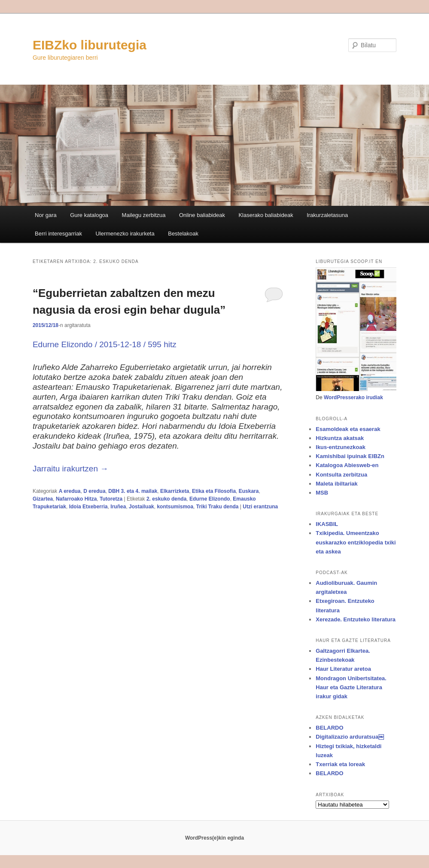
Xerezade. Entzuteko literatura (356, 619)
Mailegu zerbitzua (144, 215)
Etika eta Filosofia (214, 491)
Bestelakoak (183, 234)
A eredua (70, 491)
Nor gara (46, 215)
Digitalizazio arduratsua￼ (350, 737)
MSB (322, 493)
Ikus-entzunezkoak (341, 447)
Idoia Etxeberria (88, 507)
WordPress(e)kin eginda (214, 838)
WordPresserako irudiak (353, 397)
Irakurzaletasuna (327, 215)
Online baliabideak (202, 215)
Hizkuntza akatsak (340, 438)
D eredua (94, 491)
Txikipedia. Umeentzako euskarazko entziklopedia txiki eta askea (356, 542)
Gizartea (43, 499)
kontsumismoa (175, 507)
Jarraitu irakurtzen (70, 469)
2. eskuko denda (166, 499)
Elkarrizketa (175, 491)
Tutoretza (111, 499)
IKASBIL (327, 524)
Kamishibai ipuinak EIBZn (350, 456)
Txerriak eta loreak (340, 764)
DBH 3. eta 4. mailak (133, 491)
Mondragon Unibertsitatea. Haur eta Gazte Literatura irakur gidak (351, 687)
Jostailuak (141, 507)
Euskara (249, 491)
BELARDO (329, 728)
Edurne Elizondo (210, 499)
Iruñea (118, 507)
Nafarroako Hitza (76, 499)
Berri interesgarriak (58, 234)
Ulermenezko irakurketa (125, 234)
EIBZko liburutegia (90, 45)
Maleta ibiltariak (337, 484)
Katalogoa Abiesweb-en (347, 465)
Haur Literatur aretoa (343, 669)
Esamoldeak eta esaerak (348, 429)
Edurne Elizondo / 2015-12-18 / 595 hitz (105, 344)
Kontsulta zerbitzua (341, 475)
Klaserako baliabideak (266, 215)
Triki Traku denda (218, 507)
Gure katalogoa (89, 215)
